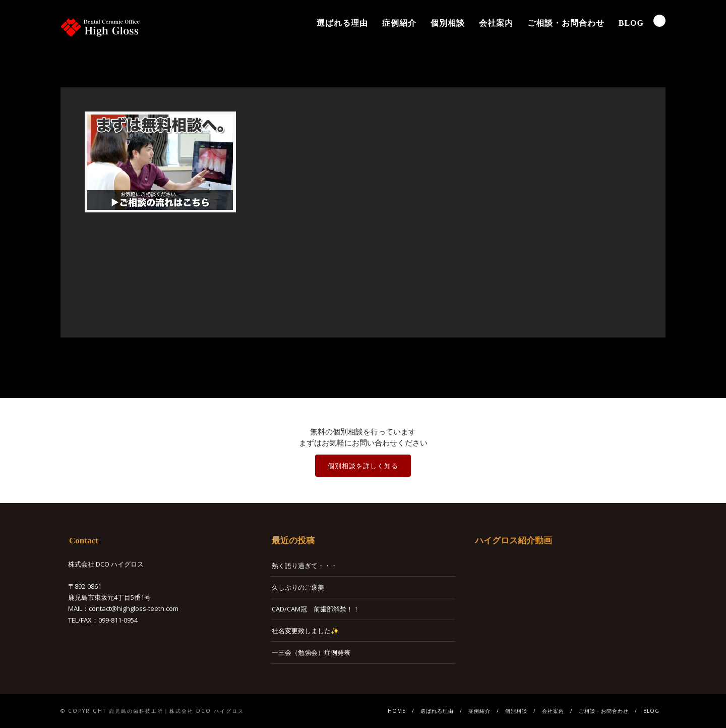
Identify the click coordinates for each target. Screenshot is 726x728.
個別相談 (448, 23)
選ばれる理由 (342, 23)
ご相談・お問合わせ (566, 23)
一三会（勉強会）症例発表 (311, 652)
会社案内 (496, 23)
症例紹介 (399, 23)
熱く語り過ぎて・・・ (305, 566)
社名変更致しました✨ (305, 631)
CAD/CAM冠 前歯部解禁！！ (316, 609)
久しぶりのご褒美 (298, 587)
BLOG (631, 23)
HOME (397, 711)
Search (659, 21)
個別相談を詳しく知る (363, 466)
